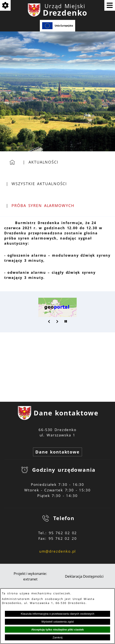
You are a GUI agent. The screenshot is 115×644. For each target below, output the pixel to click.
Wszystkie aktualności (39, 184)
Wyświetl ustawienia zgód (57, 622)
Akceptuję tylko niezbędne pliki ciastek (58, 630)
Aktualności (43, 162)
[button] (49, 321)
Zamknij (58, 637)
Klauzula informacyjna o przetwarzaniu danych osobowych (57, 614)
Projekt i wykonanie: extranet (30, 576)
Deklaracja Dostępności (84, 576)
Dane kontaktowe (57, 452)
